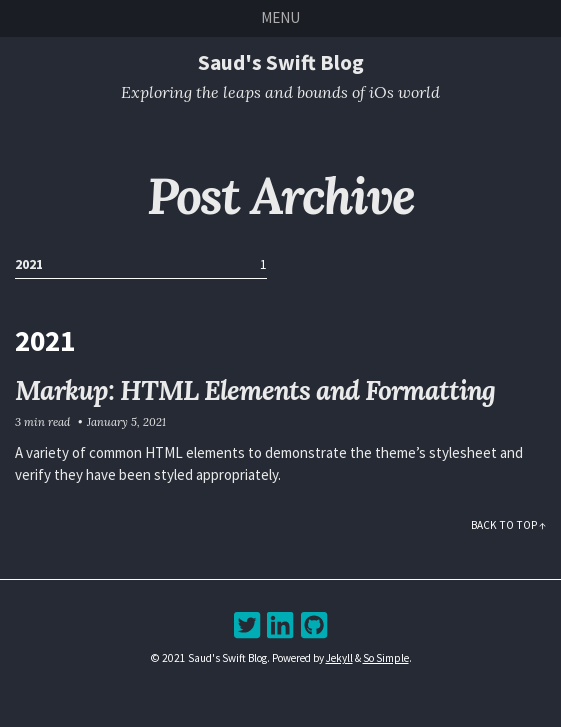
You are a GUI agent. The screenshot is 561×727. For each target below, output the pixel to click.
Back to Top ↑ (508, 525)
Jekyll (339, 658)
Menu (280, 17)
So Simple (386, 658)
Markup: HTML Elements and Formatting (255, 390)
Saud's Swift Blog (281, 62)
